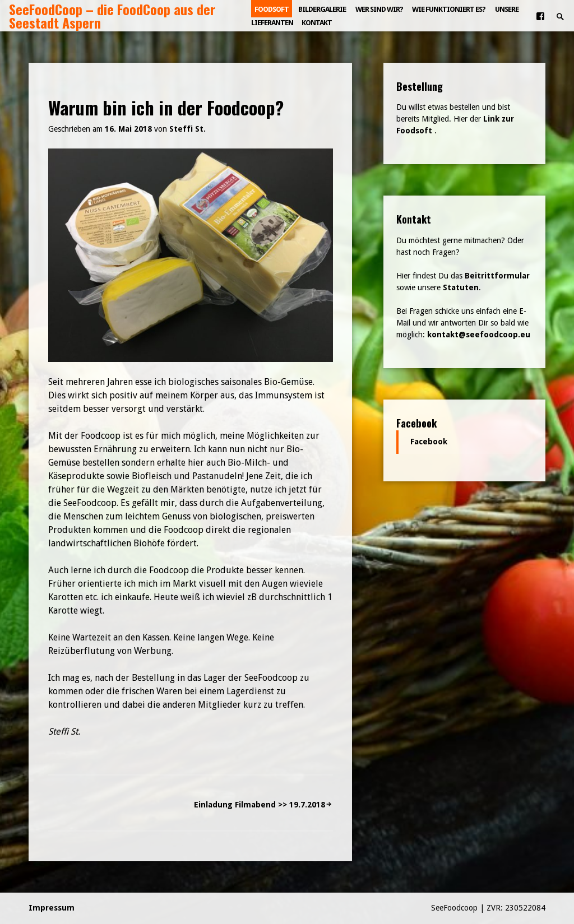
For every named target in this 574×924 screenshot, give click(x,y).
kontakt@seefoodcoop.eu (479, 335)
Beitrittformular (497, 276)
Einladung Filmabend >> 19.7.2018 (260, 805)
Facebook (416, 423)
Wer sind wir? (379, 9)
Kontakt (317, 23)
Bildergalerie (322, 9)
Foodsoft (272, 9)
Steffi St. (188, 129)
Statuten (461, 287)
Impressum (52, 908)
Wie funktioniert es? (449, 9)
